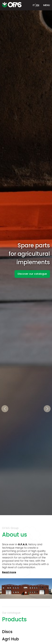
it (34, 5)
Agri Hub (10, 639)
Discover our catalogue (32, 274)
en (38, 5)
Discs (7, 632)
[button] (5, 409)
